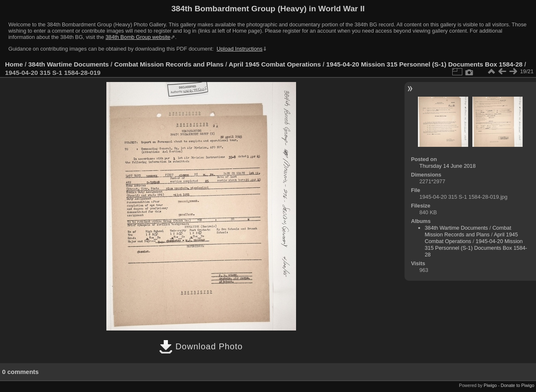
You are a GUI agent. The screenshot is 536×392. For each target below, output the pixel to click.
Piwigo (490, 385)
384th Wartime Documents (69, 64)
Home (14, 64)
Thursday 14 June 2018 (447, 166)
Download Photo (201, 346)
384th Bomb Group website (138, 37)
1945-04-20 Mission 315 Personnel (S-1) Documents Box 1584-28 (424, 64)
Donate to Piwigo (518, 385)
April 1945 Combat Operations (275, 64)
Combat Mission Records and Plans (169, 64)
